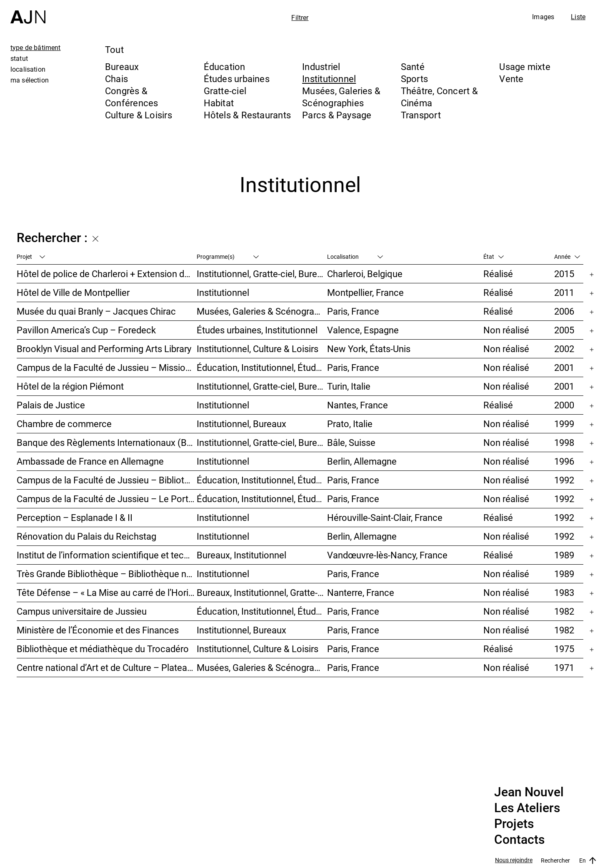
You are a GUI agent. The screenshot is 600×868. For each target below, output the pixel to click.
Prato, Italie (350, 424)
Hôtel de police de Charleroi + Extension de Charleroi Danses (107, 274)
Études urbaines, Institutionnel (257, 330)
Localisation (355, 256)
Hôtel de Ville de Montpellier (73, 292)
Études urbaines (237, 79)
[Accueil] (28, 12)
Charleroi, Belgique (365, 274)
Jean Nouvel (529, 792)
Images (543, 17)
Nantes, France (357, 405)
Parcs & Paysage (337, 115)
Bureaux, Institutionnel (241, 555)
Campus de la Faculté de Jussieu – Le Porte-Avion (107, 499)
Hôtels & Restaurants (247, 115)
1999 (564, 424)
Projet (31, 256)
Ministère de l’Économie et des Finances (98, 630)
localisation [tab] (28, 69)
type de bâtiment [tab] (36, 48)
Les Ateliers (527, 808)
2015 (564, 274)
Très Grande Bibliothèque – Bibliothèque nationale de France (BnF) (107, 574)
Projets (514, 824)
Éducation (225, 66)
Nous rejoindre (514, 860)
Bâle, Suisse (351, 442)
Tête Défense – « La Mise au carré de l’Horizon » (107, 592)
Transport (421, 115)
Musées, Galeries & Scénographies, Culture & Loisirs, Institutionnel (262, 667)
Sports (414, 79)
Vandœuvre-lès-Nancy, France (387, 555)
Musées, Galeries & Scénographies (341, 97)
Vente (511, 79)
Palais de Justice (51, 405)
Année (567, 256)
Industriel (321, 66)
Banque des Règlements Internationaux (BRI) (107, 442)
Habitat (219, 103)
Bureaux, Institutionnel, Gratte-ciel (262, 592)
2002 (564, 349)
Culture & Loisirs (139, 115)
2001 (564, 367)
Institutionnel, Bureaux (241, 424)
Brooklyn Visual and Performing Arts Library (104, 349)
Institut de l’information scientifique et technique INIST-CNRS (107, 555)
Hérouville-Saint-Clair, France (385, 517)
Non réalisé (506, 330)
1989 (564, 555)
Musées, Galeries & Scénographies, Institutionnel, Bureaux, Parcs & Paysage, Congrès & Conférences (262, 311)
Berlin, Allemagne (362, 461)
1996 (564, 461)
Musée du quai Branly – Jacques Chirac (96, 311)
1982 (564, 611)
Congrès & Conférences (131, 97)
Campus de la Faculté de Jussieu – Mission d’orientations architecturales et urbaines (107, 367)
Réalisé (498, 274)
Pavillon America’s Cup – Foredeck (86, 330)
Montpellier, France (365, 292)
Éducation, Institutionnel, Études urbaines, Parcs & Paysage (262, 611)
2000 (564, 405)
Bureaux (122, 66)
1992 (564, 480)
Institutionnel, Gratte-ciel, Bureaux (262, 274)
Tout (114, 49)
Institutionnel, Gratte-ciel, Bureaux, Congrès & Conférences (262, 386)
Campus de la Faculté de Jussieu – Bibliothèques (107, 480)
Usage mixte (525, 66)
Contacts (519, 840)
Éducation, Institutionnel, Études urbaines (262, 367)
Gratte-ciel (225, 91)
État (494, 256)
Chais (116, 79)
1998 (564, 442)
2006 (564, 311)
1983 (564, 592)
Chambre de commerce (64, 424)
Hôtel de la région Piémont (70, 386)
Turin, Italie (349, 386)
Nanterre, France (361, 592)
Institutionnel (329, 79)
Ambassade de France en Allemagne (90, 461)
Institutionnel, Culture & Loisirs (257, 349)
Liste (578, 17)
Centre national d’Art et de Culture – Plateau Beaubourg (107, 667)
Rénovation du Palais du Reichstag (86, 536)
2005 (564, 330)
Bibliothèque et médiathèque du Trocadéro (103, 649)
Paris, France (353, 311)
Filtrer (300, 18)
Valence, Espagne (363, 330)
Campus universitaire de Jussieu (82, 611)
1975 (564, 649)
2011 (564, 292)
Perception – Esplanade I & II (75, 517)
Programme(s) (228, 256)
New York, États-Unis (369, 349)
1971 (564, 667)
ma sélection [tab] (30, 80)
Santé (413, 66)
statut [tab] (19, 58)
